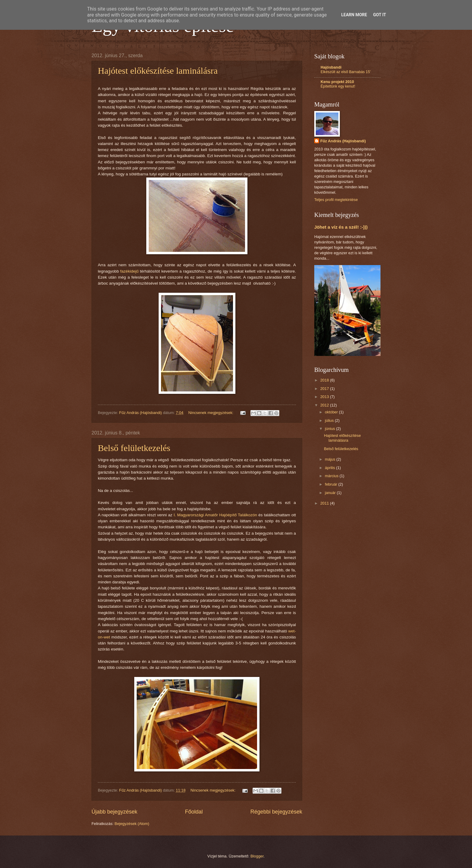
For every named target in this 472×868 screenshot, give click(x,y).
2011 (325, 503)
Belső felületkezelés (134, 448)
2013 (325, 397)
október (332, 412)
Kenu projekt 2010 (337, 82)
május (331, 459)
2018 (325, 380)
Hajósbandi (331, 67)
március (332, 476)
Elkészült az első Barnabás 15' (346, 72)
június (330, 429)
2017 (325, 389)
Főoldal (194, 812)
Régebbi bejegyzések (276, 812)
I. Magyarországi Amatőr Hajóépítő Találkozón (215, 515)
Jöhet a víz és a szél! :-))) (341, 227)
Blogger (257, 856)
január (331, 493)
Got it (379, 15)
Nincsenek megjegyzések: (211, 413)
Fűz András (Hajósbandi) (343, 141)
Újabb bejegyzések (114, 812)
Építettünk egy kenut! (338, 86)
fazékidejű (129, 271)
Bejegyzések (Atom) (132, 824)
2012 (325, 405)
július (330, 420)
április (330, 468)
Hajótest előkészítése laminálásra (158, 71)
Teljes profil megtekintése (336, 200)
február (331, 484)
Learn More (354, 15)
